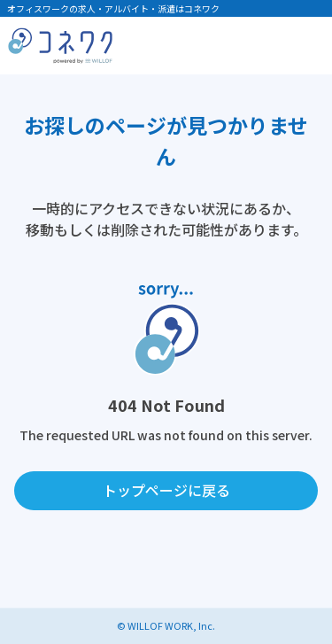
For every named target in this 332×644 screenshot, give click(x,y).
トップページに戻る (166, 490)
